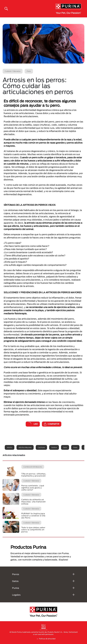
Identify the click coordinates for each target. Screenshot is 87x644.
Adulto (10, 447)
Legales (16, 595)
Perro (75, 447)
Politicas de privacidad (47, 639)
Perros (16, 574)
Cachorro (41, 447)
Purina (16, 588)
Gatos (15, 581)
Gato (65, 447)
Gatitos (54, 447)
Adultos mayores (25, 447)
